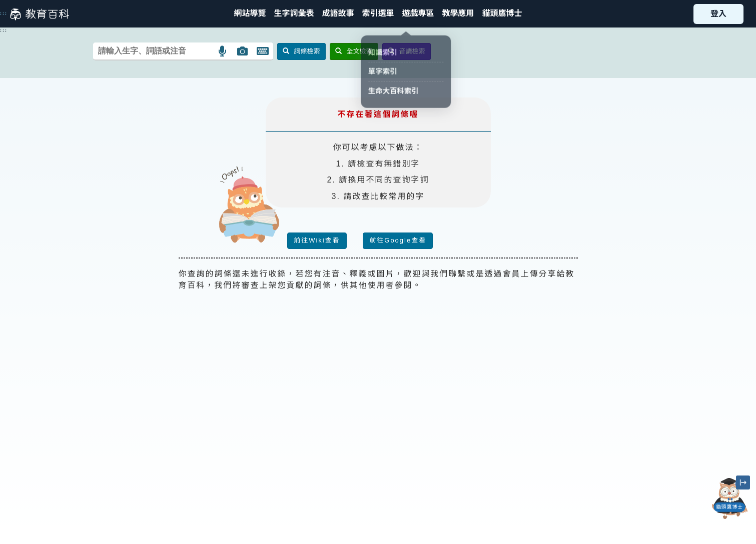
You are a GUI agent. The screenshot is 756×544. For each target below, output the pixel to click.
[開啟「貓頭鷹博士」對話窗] (729, 498)
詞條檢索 (301, 51)
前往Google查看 (398, 240)
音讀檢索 (407, 51)
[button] (378, 14)
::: (4, 13)
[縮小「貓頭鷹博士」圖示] (743, 482)
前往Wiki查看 (317, 240)
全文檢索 (354, 51)
